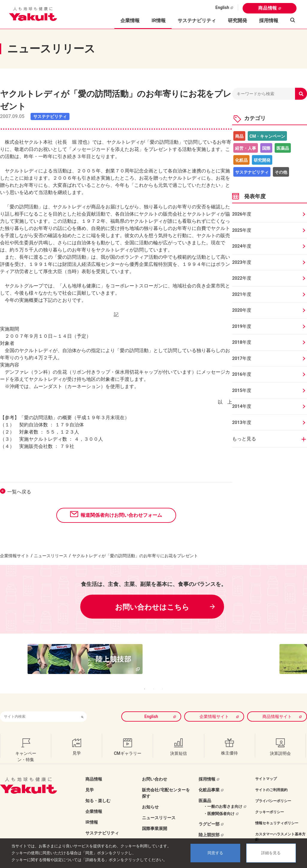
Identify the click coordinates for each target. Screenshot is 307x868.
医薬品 (283, 148)
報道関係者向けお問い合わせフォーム (121, 515)
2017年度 (242, 358)
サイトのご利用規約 (271, 778)
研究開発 (238, 21)
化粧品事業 (209, 778)
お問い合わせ (155, 767)
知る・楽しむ (98, 788)
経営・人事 (246, 148)
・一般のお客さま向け (223, 794)
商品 (239, 136)
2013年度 (242, 422)
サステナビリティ (197, 21)
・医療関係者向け (219, 801)
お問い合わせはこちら (152, 607)
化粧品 (241, 160)
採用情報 (269, 21)
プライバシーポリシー (273, 789)
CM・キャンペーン (267, 136)
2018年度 (242, 342)
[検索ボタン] (82, 704)
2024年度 (242, 246)
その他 (281, 172)
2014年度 (242, 406)
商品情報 (268, 8)
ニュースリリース (51, 556)
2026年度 (242, 214)
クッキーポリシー (270, 800)
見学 (90, 778)
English (222, 7)
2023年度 (242, 262)
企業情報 (94, 799)
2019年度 (242, 326)
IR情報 (92, 810)
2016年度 (242, 374)
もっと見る (244, 439)
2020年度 (242, 310)
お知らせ (150, 795)
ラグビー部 (209, 812)
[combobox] (39, 704)
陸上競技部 (209, 822)
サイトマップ (266, 766)
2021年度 (242, 294)
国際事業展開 (155, 816)
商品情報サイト (277, 704)
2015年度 (242, 390)
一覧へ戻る (19, 492)
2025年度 (242, 230)
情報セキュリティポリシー (277, 811)
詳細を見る (271, 853)
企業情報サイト (15, 556)
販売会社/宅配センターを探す (166, 781)
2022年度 (242, 278)
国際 (266, 148)
